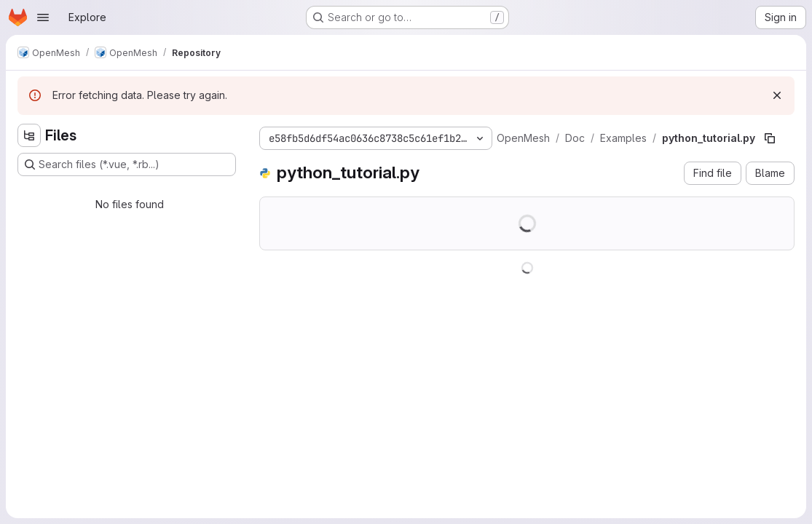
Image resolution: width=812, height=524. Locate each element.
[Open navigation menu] (43, 17)
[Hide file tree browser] (29, 135)
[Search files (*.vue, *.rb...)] (127, 164)
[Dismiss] (777, 95)
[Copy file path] (770, 138)
